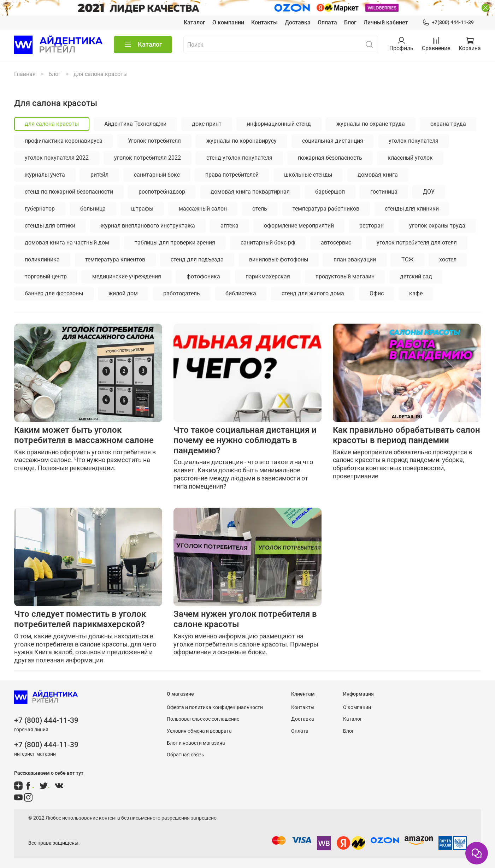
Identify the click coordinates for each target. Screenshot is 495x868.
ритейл (99, 175)
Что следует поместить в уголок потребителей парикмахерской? (80, 619)
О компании (228, 22)
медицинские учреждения (127, 276)
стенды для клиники (412, 209)
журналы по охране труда (371, 124)
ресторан (372, 226)
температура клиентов (115, 259)
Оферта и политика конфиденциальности (215, 707)
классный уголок (410, 158)
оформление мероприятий (299, 226)
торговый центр (46, 276)
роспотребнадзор (162, 192)
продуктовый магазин (345, 276)
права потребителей (232, 175)
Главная (25, 74)
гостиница (384, 192)
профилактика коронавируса (64, 141)
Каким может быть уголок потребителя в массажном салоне (84, 435)
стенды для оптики (50, 226)
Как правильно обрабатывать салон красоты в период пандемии (406, 435)
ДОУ (429, 192)
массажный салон (203, 209)
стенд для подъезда (197, 259)
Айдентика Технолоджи (135, 124)
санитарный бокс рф (268, 243)
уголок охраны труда (437, 226)
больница (93, 209)
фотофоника (203, 276)
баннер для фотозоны (54, 293)
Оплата (327, 22)
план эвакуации (355, 259)
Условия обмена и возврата (199, 731)
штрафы (142, 209)
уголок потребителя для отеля (417, 243)
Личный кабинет (386, 22)
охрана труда (448, 124)
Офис (377, 293)
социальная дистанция (333, 141)
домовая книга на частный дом (67, 243)
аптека (229, 226)
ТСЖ (408, 259)
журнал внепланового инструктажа (148, 226)
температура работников (326, 209)
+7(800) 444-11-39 (448, 22)
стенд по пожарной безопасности (69, 192)
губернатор (40, 209)
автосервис (336, 243)
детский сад (416, 276)
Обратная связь (185, 755)
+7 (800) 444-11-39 (46, 720)
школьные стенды (308, 175)
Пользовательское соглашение (203, 719)
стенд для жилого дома (313, 293)
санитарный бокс (157, 175)
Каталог (195, 22)
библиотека (241, 293)
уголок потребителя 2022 (148, 158)
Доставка (298, 22)
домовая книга (378, 175)
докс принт (207, 124)
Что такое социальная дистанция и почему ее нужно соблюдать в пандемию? (245, 440)
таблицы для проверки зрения (175, 243)
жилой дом (123, 293)
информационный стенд (279, 124)
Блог (350, 22)
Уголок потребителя (154, 141)
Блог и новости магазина (196, 743)
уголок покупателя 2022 (57, 158)
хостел (448, 259)
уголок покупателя (414, 141)
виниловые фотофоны (279, 259)
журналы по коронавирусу (241, 141)
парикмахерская (268, 276)
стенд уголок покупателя (239, 158)
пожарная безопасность (330, 158)
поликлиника (42, 259)
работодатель (182, 293)
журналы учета (45, 175)
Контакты (264, 22)
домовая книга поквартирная (250, 192)
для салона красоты (52, 124)
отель (260, 209)
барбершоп (330, 192)
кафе (416, 293)
